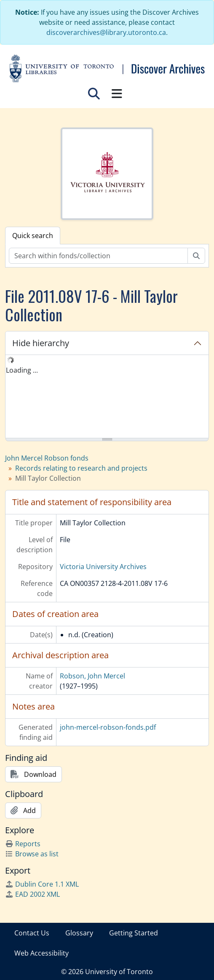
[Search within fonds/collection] (98, 256)
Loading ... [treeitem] (22, 370)
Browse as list (32, 854)
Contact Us (32, 933)
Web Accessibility (41, 953)
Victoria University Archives (103, 567)
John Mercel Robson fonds (47, 458)
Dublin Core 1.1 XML (42, 884)
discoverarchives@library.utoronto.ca (106, 32)
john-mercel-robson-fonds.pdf (108, 727)
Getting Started (134, 933)
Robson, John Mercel (92, 676)
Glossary (79, 933)
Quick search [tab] (33, 236)
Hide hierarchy (41, 343)
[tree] (107, 397)
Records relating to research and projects (81, 468)
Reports (23, 844)
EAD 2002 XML (32, 894)
